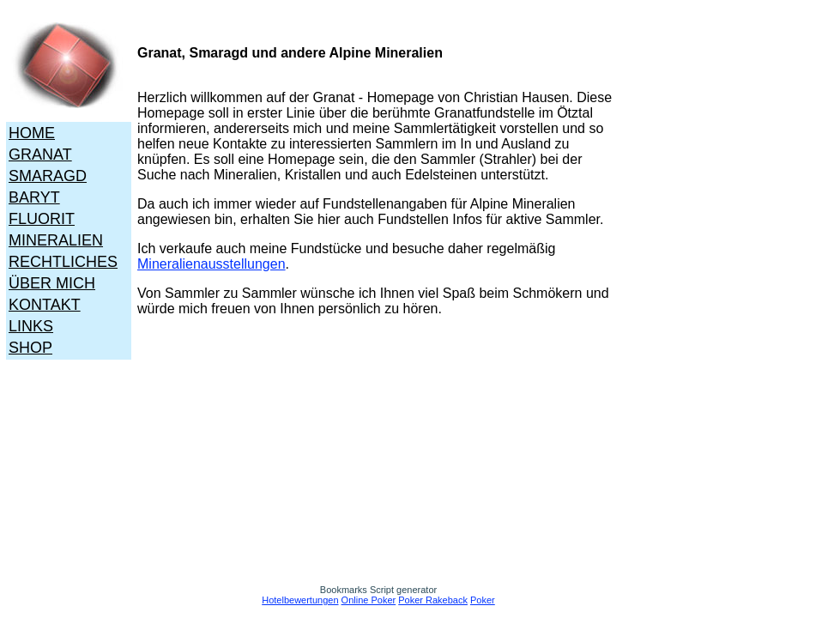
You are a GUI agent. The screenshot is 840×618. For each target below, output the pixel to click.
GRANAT (40, 154)
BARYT (34, 197)
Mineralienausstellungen (212, 264)
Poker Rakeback (433, 600)
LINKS (31, 326)
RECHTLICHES (63, 262)
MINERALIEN (56, 240)
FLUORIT (42, 219)
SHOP (30, 348)
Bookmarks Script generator (378, 590)
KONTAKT (45, 305)
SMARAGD (48, 176)
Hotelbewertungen (300, 600)
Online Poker (369, 600)
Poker (483, 600)
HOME (32, 133)
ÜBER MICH (52, 283)
